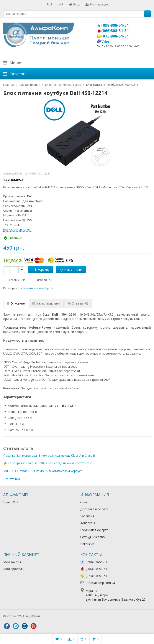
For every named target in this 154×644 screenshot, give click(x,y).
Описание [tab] (16, 303)
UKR (60, 4)
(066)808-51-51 (115, 31)
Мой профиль (13, 569)
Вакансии (87, 544)
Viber (106, 41)
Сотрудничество (93, 537)
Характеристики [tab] (46, 303)
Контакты (88, 523)
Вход (74, 4)
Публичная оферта (94, 530)
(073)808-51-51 (115, 36)
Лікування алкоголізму (57, 616)
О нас (84, 502)
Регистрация (97, 4)
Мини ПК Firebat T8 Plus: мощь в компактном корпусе (43, 471)
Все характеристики (17, 229)
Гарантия (87, 516)
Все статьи (11, 479)
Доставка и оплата (94, 509)
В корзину (40, 269)
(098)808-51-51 (115, 25)
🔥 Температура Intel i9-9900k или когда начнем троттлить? (48, 463)
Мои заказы (12, 562)
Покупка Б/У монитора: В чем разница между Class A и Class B (49, 455)
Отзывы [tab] (78, 303)
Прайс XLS (11, 502)
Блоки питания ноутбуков (36, 288)
